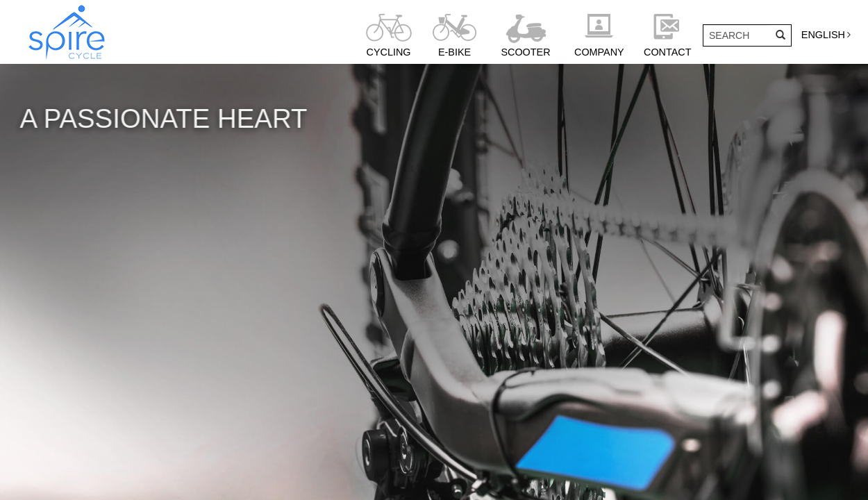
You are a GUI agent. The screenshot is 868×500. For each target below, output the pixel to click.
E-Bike (454, 52)
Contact (667, 52)
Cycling (389, 52)
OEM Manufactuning (186, 428)
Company (599, 52)
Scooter (525, 52)
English (823, 35)
